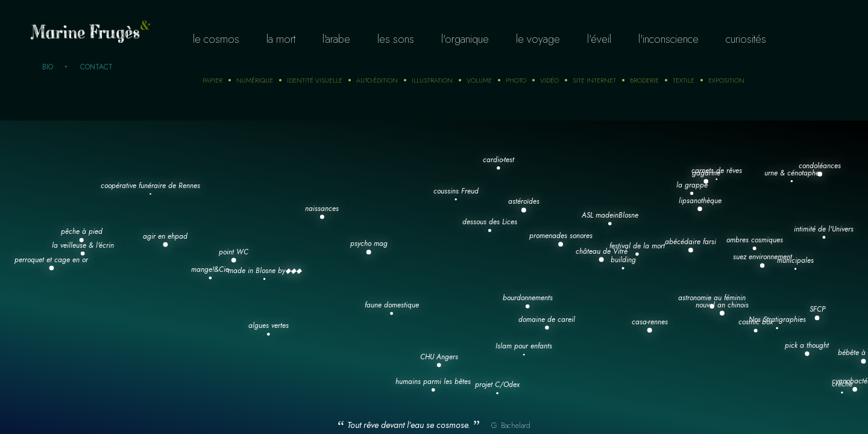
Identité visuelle (315, 80)
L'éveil (599, 39)
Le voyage (538, 39)
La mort (281, 39)
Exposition (726, 80)
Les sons (396, 39)
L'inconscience (668, 39)
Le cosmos (216, 39)
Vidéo (549, 80)
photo (516, 80)
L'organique (465, 39)
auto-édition (377, 80)
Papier (212, 80)
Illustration (432, 80)
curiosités (746, 39)
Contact (96, 67)
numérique (255, 80)
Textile (684, 80)
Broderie (644, 80)
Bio (48, 67)
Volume (479, 80)
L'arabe (336, 39)
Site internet (594, 80)
